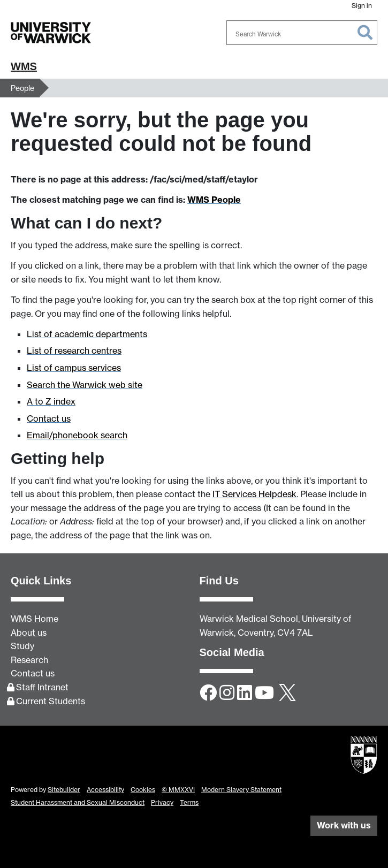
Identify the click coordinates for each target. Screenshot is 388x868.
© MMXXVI (178, 790)
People (22, 88)
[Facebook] (208, 694)
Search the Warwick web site (85, 385)
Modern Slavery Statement (241, 790)
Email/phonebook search (77, 435)
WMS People (214, 200)
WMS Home (35, 619)
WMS (24, 66)
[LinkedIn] (245, 694)
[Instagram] (227, 694)
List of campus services (74, 368)
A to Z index (51, 401)
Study (22, 646)
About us (29, 633)
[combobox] (302, 33)
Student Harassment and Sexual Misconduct (78, 802)
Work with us (344, 825)
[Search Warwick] (302, 33)
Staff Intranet (42, 687)
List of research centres (74, 351)
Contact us (49, 418)
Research (29, 660)
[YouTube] (264, 694)
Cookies (143, 790)
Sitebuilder (64, 790)
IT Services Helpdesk (254, 494)
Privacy (162, 802)
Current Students (51, 701)
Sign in (362, 6)
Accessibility (105, 790)
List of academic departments (87, 334)
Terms (189, 802)
